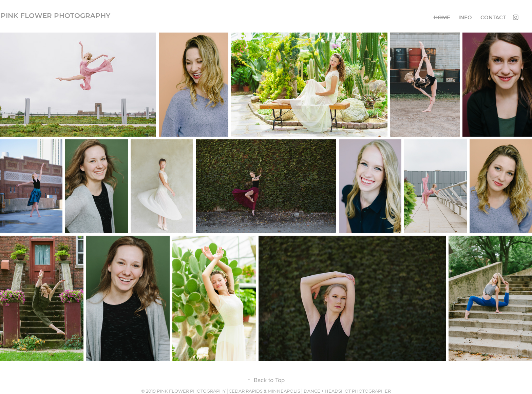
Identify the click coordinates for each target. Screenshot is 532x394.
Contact (493, 17)
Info (465, 17)
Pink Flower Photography (55, 15)
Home (442, 17)
